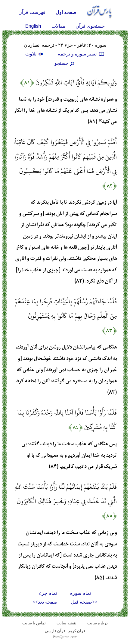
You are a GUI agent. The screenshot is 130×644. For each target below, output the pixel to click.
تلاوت (35, 54)
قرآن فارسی (55, 631)
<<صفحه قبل (84, 602)
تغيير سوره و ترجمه (81, 54)
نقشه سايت (66, 623)
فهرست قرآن (32, 12)
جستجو (65, 63)
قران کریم (77, 631)
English (33, 26)
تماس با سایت (34, 623)
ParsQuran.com (65, 637)
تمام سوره (80, 593)
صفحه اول (66, 12)
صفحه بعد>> (45, 602)
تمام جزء (48, 593)
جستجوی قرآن (90, 26)
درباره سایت (97, 623)
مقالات (58, 26)
